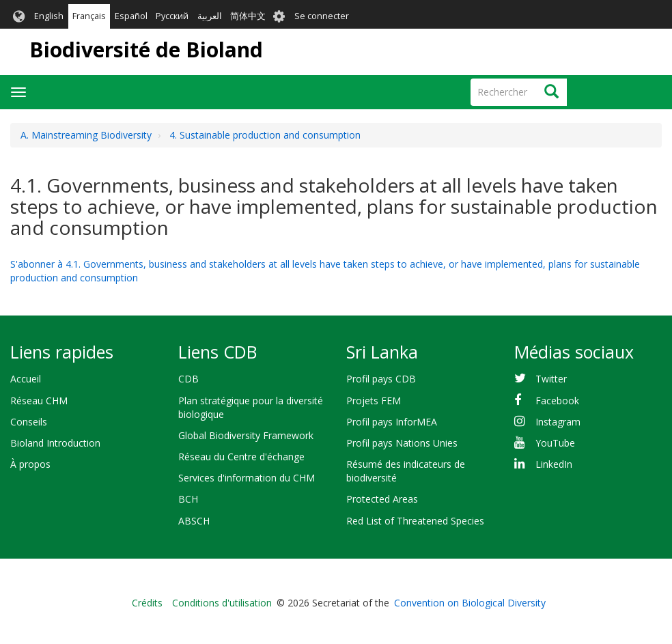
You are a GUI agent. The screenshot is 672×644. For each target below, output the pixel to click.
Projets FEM (374, 401)
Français (89, 16)
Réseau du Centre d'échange (241, 457)
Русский (172, 16)
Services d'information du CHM (247, 478)
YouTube (555, 443)
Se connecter (322, 16)
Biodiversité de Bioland (146, 50)
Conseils (29, 422)
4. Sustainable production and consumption (265, 135)
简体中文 (248, 16)
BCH (188, 499)
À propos (30, 464)
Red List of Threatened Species (415, 521)
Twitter (551, 379)
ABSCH (194, 521)
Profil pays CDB (381, 379)
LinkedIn (554, 464)
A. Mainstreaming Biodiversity (86, 135)
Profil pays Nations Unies (402, 443)
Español (131, 16)
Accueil (26, 379)
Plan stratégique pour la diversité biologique (251, 407)
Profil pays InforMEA (392, 422)
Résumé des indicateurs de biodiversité (406, 471)
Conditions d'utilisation (222, 603)
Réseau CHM (39, 401)
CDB (188, 379)
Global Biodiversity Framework (246, 435)
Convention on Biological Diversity (470, 603)
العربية (210, 16)
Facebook (557, 401)
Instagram (558, 422)
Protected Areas (382, 499)
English (49, 16)
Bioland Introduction (55, 443)
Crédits (147, 603)
